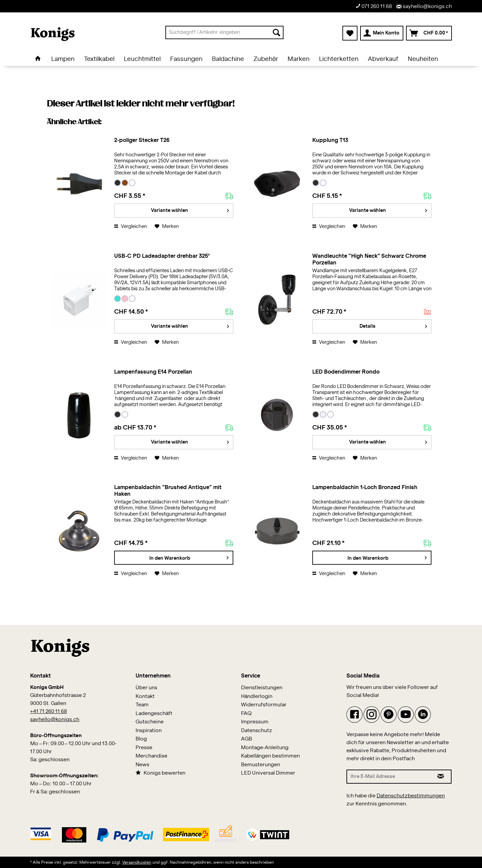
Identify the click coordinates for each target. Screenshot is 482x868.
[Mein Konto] (382, 33)
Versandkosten (137, 862)
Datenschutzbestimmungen (411, 796)
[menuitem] (224, 32)
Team (142, 705)
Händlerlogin (257, 696)
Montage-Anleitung (265, 748)
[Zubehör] (266, 59)
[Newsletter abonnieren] (441, 777)
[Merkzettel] (350, 33)
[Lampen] (63, 59)
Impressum (255, 722)
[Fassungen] (186, 59)
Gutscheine (150, 722)
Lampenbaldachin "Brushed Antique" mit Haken (168, 491)
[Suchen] (276, 32)
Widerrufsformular (264, 705)
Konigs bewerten (160, 773)
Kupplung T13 (330, 140)
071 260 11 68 (374, 6)
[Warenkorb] (429, 33)
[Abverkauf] (383, 59)
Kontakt (145, 696)
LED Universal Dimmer (268, 773)
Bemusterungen (261, 765)
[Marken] (299, 59)
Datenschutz (257, 731)
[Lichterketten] (339, 59)
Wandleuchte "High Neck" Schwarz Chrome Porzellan (369, 259)
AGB (247, 739)
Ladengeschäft (154, 714)
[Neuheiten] (423, 59)
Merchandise (151, 756)
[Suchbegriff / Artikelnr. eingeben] (224, 32)
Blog (141, 739)
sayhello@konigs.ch (424, 7)
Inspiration (149, 731)
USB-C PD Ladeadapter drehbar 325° (162, 256)
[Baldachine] (228, 59)
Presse (144, 748)
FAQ (246, 714)
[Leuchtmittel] (142, 59)
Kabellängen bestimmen (270, 756)
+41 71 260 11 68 (49, 712)
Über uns (146, 688)
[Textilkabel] (99, 59)
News (142, 765)
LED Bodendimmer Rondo (346, 372)
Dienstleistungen (262, 688)
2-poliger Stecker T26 (142, 140)
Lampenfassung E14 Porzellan (153, 372)
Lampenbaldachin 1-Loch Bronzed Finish (365, 487)
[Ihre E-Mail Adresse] (389, 777)
